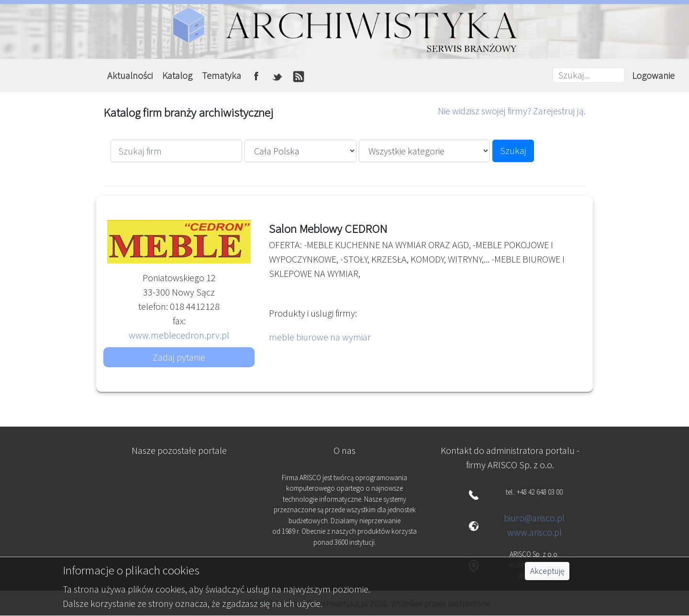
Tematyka (222, 75)
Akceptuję (547, 571)
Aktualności (130, 75)
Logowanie (653, 75)
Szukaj (513, 150)
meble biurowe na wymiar (320, 337)
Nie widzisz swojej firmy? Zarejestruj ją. (512, 111)
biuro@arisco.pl (534, 518)
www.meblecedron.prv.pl (179, 335)
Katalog (177, 75)
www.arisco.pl (534, 532)
